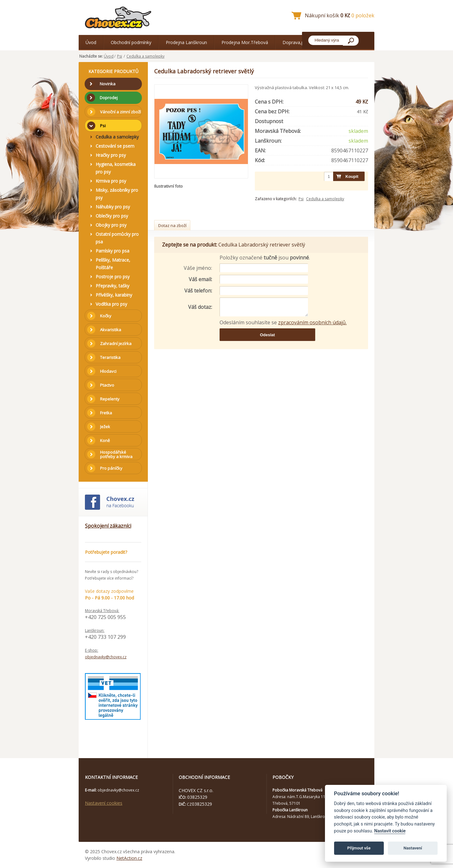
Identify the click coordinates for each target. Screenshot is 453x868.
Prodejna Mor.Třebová (245, 42)
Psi (120, 56)
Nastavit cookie (390, 831)
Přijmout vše (359, 848)
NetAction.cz (129, 858)
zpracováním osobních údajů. (312, 322)
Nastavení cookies (104, 803)
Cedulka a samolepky (145, 56)
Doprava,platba (298, 42)
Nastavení (413, 848)
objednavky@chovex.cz (106, 657)
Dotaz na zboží (172, 225)
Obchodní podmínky (131, 42)
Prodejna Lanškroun (186, 42)
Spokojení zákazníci (108, 526)
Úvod (91, 42)
